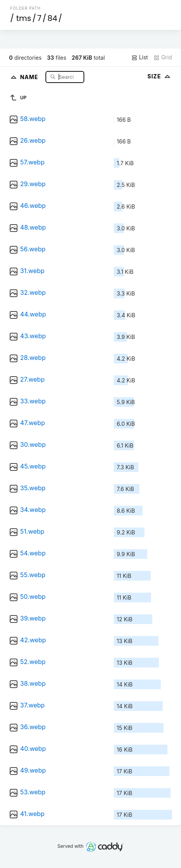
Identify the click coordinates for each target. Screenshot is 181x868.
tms (24, 18)
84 (52, 18)
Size (159, 76)
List (140, 57)
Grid (163, 57)
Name (30, 77)
